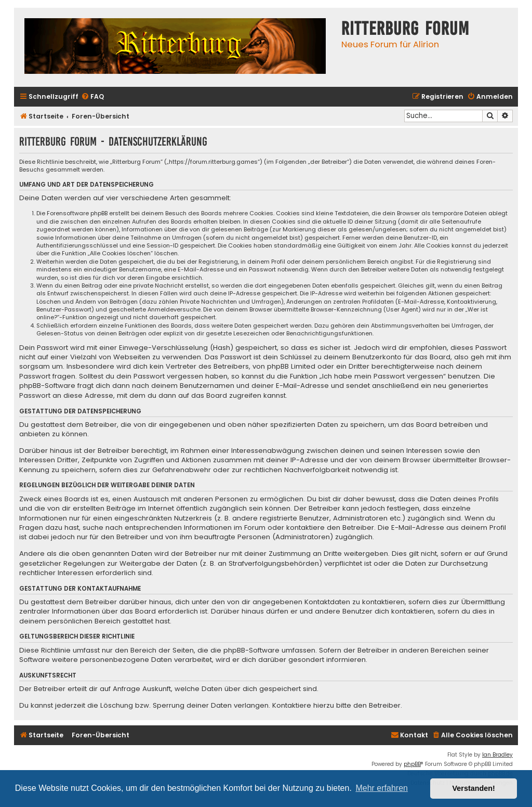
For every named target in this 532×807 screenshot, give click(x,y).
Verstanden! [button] (474, 788)
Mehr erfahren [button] (382, 788)
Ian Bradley (497, 755)
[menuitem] (92, 97)
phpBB (412, 764)
